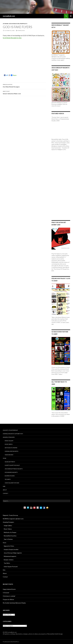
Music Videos (9, 444)
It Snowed (6, 593)
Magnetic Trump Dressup (10, 430)
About (5, 490)
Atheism (6, 24)
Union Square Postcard (12, 483)
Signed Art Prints (10, 462)
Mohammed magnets (11, 472)
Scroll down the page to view (12, 38)
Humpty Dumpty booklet (12, 465)
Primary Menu (71, 16)
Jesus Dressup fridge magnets (14, 469)
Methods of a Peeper (11, 448)
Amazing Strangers (9, 437)
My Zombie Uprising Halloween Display (14, 603)
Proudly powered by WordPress (11, 642)
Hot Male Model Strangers (24, 85)
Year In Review (9, 455)
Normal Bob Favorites (12, 451)
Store (5, 458)
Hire (4, 486)
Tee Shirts (8, 479)
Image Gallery (9, 441)
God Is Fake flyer (14, 24)
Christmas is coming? (9, 596)
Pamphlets (24, 24)
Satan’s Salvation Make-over (24, 92)
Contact (6, 493)
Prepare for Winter (8, 599)
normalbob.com (9, 16)
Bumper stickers (10, 476)
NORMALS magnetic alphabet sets (13, 434)
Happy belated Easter (9, 589)
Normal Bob (21, 31)
